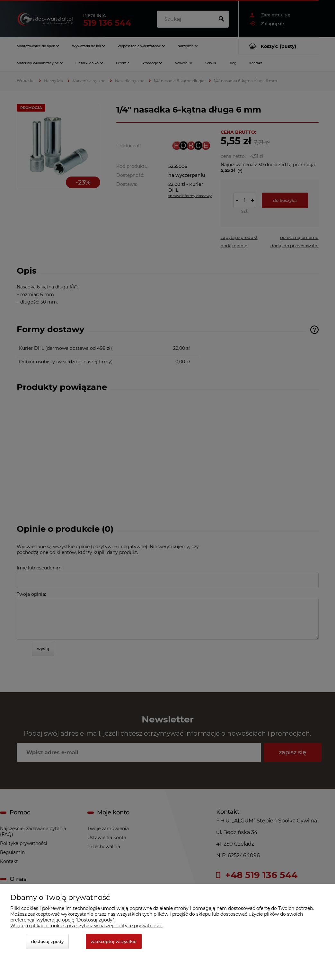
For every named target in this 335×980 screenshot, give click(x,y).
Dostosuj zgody (47, 941)
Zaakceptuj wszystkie (114, 941)
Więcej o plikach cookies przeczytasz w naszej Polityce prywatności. (86, 926)
